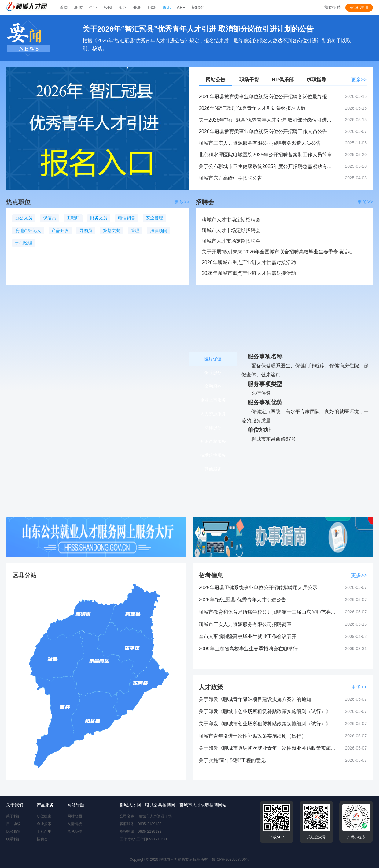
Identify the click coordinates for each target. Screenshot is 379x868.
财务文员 (99, 218)
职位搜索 (44, 816)
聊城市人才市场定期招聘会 (231, 220)
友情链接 (75, 824)
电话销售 (127, 218)
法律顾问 (159, 230)
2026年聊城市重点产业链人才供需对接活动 (249, 262)
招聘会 (42, 839)
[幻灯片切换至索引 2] (104, 184)
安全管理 (154, 218)
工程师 (73, 218)
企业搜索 (44, 824)
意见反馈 (75, 832)
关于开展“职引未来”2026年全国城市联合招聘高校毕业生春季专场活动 (277, 252)
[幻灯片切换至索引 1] (92, 184)
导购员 (86, 230)
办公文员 (24, 218)
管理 (135, 230)
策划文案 (112, 230)
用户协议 (13, 824)
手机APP (44, 832)
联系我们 (13, 839)
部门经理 (24, 243)
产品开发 (60, 230)
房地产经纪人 (28, 230)
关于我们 (13, 816)
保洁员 (50, 218)
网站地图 (75, 816)
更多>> (359, 80)
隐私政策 (13, 832)
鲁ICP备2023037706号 (231, 859)
